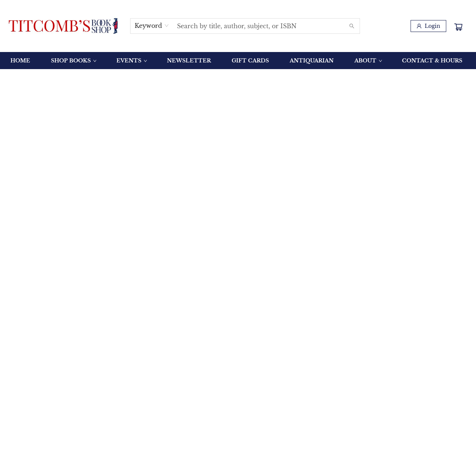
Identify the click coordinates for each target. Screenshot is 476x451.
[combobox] (152, 26)
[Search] (352, 26)
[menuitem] (20, 61)
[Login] (428, 26)
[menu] (238, 61)
